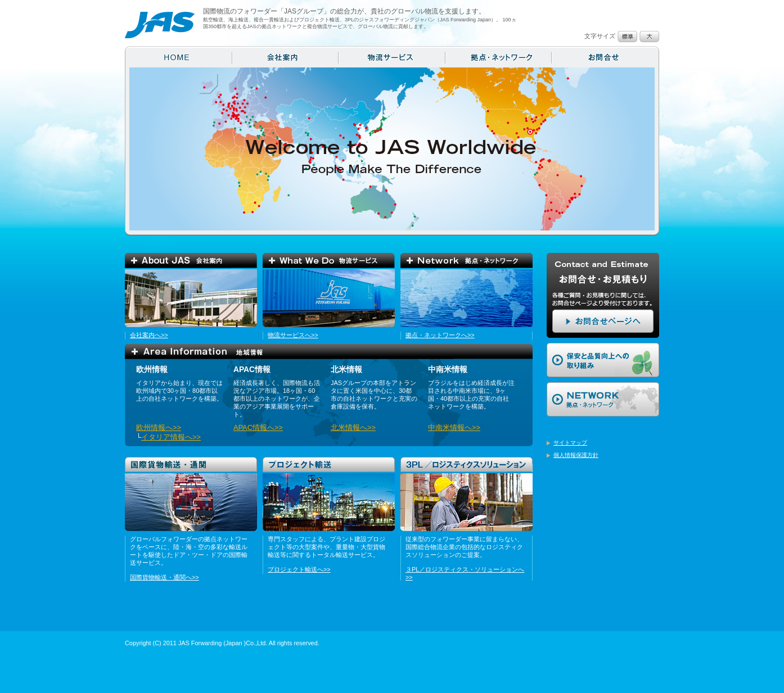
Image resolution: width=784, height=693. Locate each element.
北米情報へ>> (353, 427)
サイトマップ (570, 443)
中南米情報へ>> (454, 427)
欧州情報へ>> (159, 427)
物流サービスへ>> (293, 335)
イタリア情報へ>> (171, 437)
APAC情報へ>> (258, 427)
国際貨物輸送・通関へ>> (165, 577)
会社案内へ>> (149, 335)
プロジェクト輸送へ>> (299, 569)
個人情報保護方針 (576, 455)
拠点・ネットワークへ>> (440, 335)
